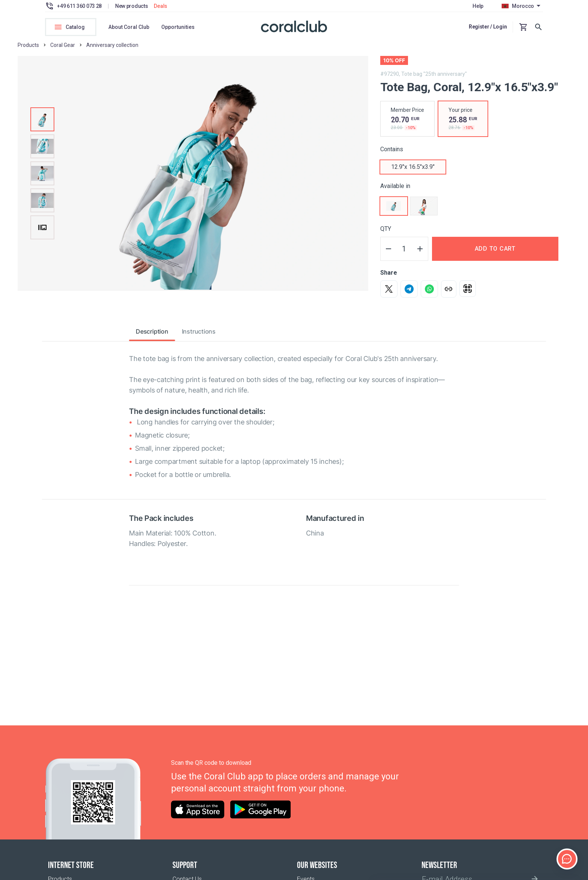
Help (478, 6)
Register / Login (488, 27)
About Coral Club (129, 27)
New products (132, 6)
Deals (160, 6)
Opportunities (178, 27)
